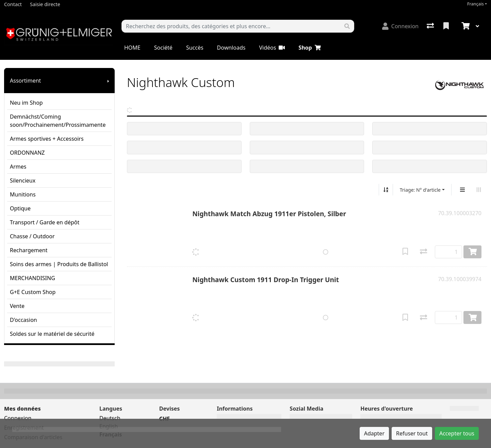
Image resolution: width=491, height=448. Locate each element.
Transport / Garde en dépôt (45, 222)
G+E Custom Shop (33, 292)
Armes (18, 167)
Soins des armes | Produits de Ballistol (59, 264)
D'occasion (23, 320)
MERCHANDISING (32, 278)
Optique (20, 208)
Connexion (18, 418)
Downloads (231, 48)
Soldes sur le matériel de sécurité (52, 334)
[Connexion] (400, 26)
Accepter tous (457, 433)
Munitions (23, 194)
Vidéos (272, 48)
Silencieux (23, 180)
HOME (132, 48)
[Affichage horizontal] (479, 190)
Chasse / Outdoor (32, 236)
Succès (195, 48)
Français (476, 4)
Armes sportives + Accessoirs (47, 139)
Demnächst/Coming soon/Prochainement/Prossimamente (58, 121)
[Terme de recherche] (231, 26)
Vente (17, 306)
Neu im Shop (26, 103)
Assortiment (25, 81)
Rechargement (29, 250)
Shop (309, 48)
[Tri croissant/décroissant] (386, 190)
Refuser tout (412, 433)
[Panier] (465, 26)
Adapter (374, 433)
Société (163, 48)
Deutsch (110, 418)
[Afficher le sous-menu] (108, 81)
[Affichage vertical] (462, 190)
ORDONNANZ (27, 153)
